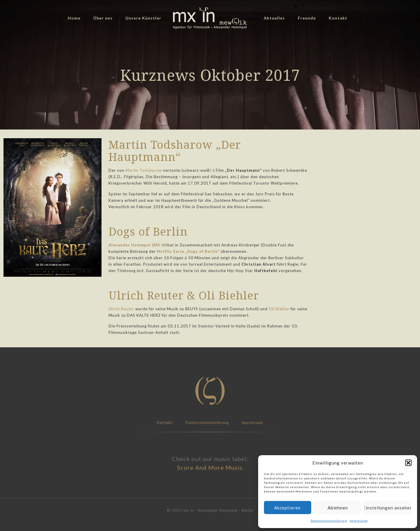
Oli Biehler (279, 309)
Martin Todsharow (144, 170)
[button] (408, 463)
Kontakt (165, 423)
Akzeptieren (287, 508)
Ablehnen (338, 508)
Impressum (359, 521)
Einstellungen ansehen (388, 508)
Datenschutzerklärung (329, 521)
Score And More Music (210, 467)
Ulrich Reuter (121, 309)
